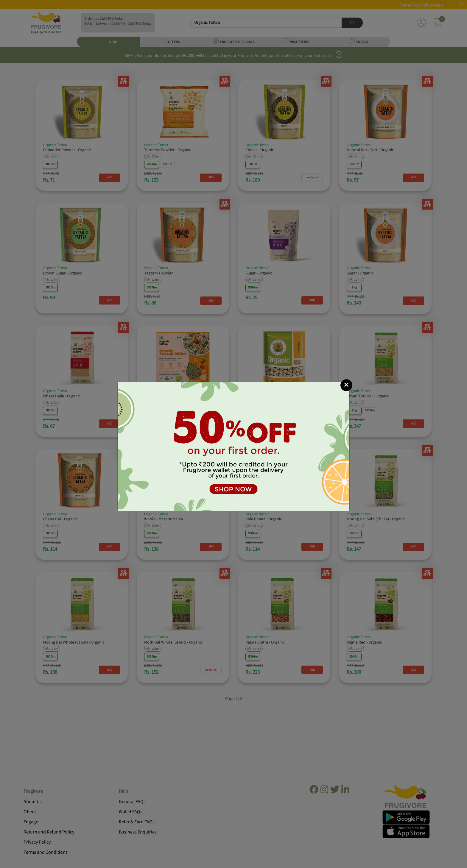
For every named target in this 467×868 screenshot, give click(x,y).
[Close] (346, 385)
